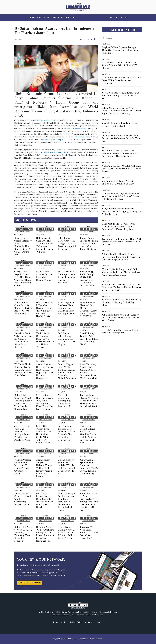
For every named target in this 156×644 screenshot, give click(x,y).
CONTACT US (71, 18)
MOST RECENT (44, 18)
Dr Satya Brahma (82, 137)
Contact (100, 622)
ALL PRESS (58, 18)
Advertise (89, 622)
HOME (32, 18)
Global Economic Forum (77, 129)
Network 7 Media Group (51, 140)
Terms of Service (60, 622)
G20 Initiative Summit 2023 (46, 120)
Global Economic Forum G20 (56, 153)
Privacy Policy (76, 622)
